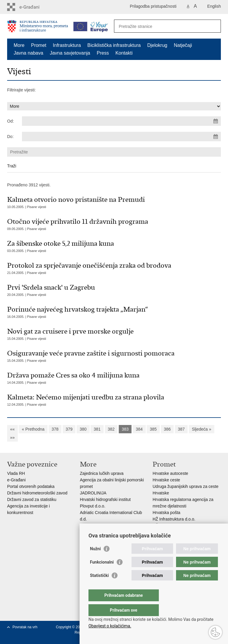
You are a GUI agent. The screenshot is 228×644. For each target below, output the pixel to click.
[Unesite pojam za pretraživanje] (161, 26)
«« (12, 429)
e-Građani (16, 480)
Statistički (99, 587)
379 (69, 429)
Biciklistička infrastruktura (114, 45)
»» (12, 437)
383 (125, 429)
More (19, 45)
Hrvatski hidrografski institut (105, 499)
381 (97, 429)
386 (167, 429)
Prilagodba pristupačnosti (153, 6)
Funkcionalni (102, 574)
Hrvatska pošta (166, 513)
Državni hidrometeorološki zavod (37, 493)
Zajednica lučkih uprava (102, 473)
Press (103, 53)
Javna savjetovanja (70, 53)
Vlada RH (16, 473)
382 (111, 429)
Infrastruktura (67, 45)
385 (153, 429)
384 (139, 429)
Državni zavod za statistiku (32, 499)
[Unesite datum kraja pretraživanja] (121, 137)
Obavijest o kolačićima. (110, 626)
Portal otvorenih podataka (31, 486)
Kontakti (124, 53)
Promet (39, 45)
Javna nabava (28, 53)
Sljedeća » (201, 429)
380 (83, 429)
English (214, 6)
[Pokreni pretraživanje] (214, 26)
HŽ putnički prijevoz (171, 526)
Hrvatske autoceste (170, 473)
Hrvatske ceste (166, 480)
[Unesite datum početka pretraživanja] (121, 121)
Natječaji (183, 45)
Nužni (95, 561)
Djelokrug (157, 45)
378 (55, 429)
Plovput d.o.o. (93, 506)
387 (181, 429)
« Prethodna (33, 429)
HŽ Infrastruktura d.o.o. (174, 519)
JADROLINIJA (93, 493)
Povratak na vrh (25, 627)
